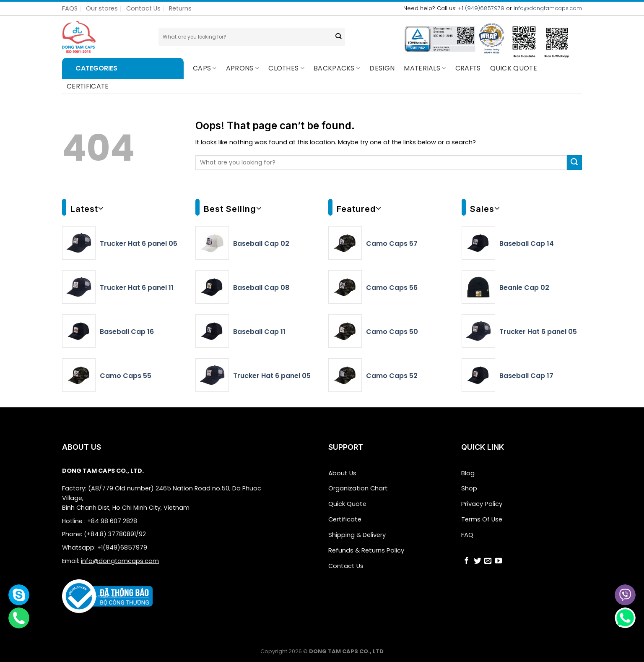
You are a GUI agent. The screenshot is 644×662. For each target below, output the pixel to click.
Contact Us (143, 8)
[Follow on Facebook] (467, 560)
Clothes (286, 68)
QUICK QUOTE (514, 68)
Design (382, 68)
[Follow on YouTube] (499, 560)
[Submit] (338, 37)
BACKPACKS (337, 68)
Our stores (102, 8)
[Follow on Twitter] (478, 560)
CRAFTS (468, 68)
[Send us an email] (488, 560)
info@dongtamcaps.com (548, 8)
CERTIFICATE (88, 86)
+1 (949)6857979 (481, 8)
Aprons (243, 68)
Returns (180, 8)
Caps (205, 68)
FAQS (70, 8)
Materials (425, 68)
